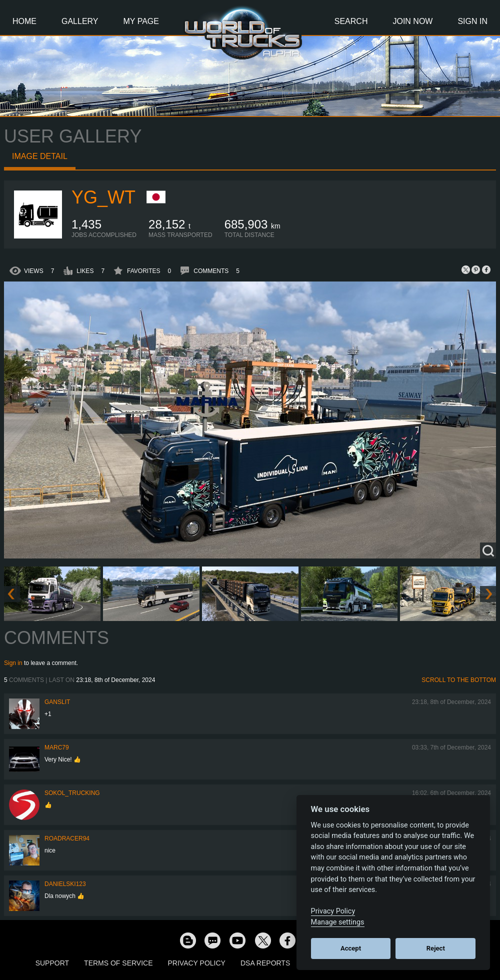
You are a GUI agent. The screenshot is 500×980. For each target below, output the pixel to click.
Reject (436, 948)
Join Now (412, 21)
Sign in (13, 663)
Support (52, 963)
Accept (351, 948)
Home (24, 21)
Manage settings (338, 922)
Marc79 (57, 747)
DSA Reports (265, 963)
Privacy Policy (197, 963)
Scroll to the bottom (459, 680)
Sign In (472, 21)
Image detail (40, 156)
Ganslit (57, 702)
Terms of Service (118, 963)
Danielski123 (65, 884)
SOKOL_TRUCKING (72, 793)
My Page (141, 21)
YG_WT (103, 197)
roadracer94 (67, 838)
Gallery (80, 21)
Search (351, 21)
